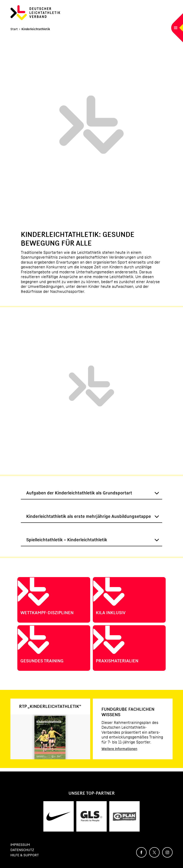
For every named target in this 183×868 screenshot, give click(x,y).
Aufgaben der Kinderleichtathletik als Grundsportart (79, 493)
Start (14, 29)
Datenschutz (22, 850)
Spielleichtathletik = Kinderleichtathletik (67, 540)
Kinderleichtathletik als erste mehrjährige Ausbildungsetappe (89, 516)
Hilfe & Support (25, 855)
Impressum (20, 845)
